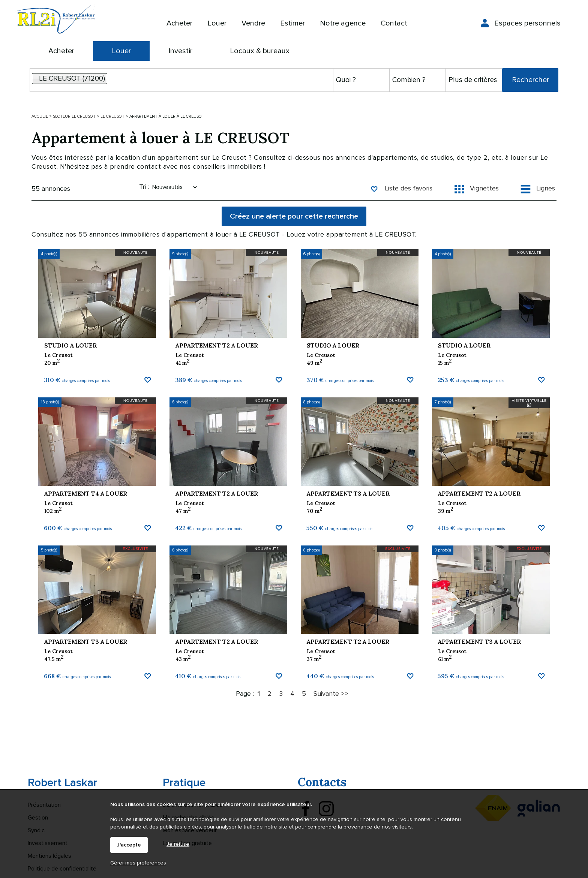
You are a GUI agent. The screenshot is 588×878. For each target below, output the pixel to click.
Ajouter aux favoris (147, 428)
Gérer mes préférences (138, 863)
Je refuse (178, 844)
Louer (121, 51)
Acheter (61, 51)
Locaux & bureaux (260, 51)
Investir (180, 51)
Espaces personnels (527, 23)
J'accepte (129, 845)
